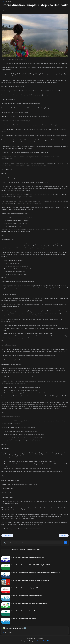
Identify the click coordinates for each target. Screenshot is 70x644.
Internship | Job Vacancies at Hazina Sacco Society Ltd (28, 557)
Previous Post (8, 536)
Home (3, 1)
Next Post (63, 536)
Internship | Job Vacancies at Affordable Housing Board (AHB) (29, 603)
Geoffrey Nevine (42, 641)
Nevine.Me (41, 639)
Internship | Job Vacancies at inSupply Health (25, 588)
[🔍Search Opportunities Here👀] (33, 543)
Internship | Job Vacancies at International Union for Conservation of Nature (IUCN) (36, 573)
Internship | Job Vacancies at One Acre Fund (24, 611)
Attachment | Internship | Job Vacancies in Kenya (26, 549)
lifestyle (9, 1)
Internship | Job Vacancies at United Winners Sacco (27, 596)
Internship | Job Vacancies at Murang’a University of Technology (30, 580)
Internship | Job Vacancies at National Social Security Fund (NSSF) (31, 565)
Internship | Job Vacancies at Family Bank (24, 619)
